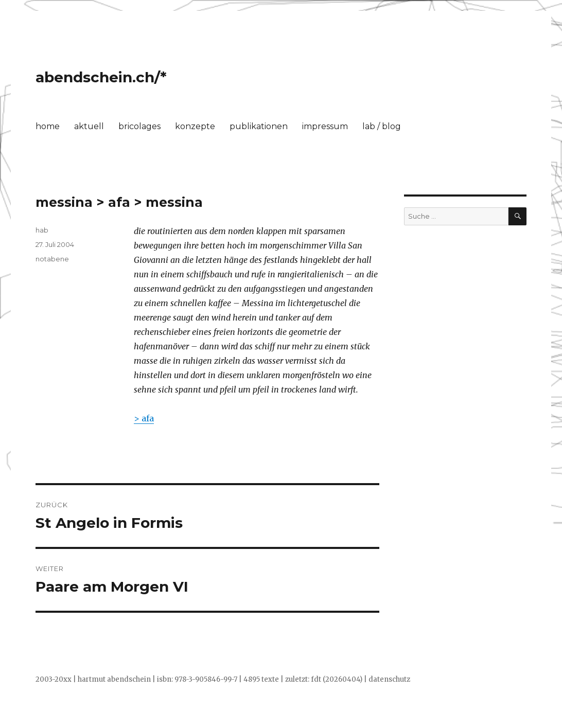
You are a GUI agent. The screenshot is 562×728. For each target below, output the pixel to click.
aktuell (89, 126)
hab (42, 230)
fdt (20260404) (337, 679)
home (48, 126)
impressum (325, 126)
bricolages (139, 126)
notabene (52, 259)
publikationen (259, 126)
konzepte (195, 126)
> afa (144, 418)
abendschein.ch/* (101, 77)
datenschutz (389, 679)
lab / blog (382, 126)
